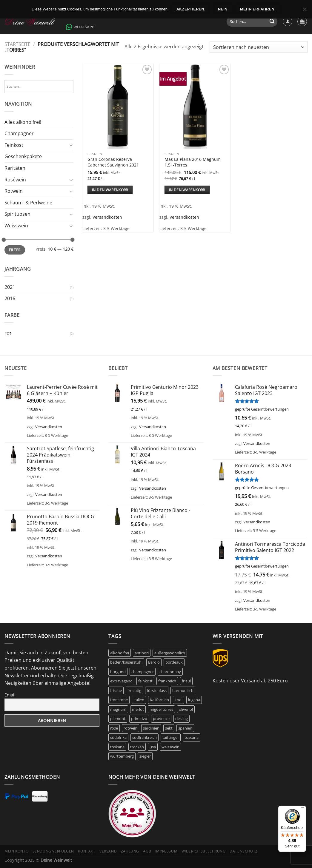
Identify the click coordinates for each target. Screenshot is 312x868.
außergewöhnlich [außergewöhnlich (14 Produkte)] (170, 653)
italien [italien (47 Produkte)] (139, 700)
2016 (10, 298)
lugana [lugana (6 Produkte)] (194, 700)
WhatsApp (80, 27)
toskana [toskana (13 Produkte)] (117, 747)
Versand (108, 851)
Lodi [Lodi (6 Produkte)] (179, 700)
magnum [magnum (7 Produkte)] (118, 709)
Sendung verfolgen (53, 851)
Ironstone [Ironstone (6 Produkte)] (119, 700)
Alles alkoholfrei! (23, 122)
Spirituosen (17, 214)
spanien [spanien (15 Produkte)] (185, 728)
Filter (15, 250)
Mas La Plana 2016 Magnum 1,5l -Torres (193, 162)
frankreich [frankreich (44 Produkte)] (167, 681)
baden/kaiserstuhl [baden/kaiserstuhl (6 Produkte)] (126, 662)
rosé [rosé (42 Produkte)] (114, 728)
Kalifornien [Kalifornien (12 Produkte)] (159, 700)
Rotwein (14, 191)
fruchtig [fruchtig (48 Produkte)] (134, 690)
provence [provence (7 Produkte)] (161, 719)
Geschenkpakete (23, 156)
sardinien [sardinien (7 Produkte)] (151, 728)
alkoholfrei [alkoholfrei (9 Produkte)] (120, 653)
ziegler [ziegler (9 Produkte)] (145, 756)
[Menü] (302, 809)
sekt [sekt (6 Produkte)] (169, 728)
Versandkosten (107, 217)
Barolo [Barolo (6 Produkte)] (154, 662)
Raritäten (15, 168)
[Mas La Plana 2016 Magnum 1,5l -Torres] (195, 106)
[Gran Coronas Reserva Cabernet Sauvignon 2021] (118, 106)
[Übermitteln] (272, 22)
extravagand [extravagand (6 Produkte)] (121, 681)
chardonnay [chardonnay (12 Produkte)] (170, 672)
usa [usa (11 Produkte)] (153, 747)
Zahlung (130, 851)
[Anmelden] (288, 21)
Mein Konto (16, 851)
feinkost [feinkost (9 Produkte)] (145, 681)
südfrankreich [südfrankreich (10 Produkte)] (145, 737)
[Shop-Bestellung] (259, 47)
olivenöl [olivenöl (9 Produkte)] (186, 709)
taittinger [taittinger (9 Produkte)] (171, 737)
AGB (147, 851)
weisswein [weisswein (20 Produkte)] (170, 747)
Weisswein (16, 226)
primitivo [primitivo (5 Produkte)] (139, 719)
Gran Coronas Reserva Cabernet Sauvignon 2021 (113, 162)
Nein (223, 9)
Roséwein (15, 180)
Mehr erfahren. (258, 9)
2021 (10, 287)
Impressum (166, 851)
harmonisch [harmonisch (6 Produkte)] (183, 690)
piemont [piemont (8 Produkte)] (118, 719)
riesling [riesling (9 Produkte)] (182, 719)
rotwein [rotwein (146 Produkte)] (130, 728)
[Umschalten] (71, 145)
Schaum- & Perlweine (28, 203)
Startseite (17, 44)
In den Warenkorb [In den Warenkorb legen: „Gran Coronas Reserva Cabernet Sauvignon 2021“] (110, 190)
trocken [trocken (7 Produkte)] (137, 747)
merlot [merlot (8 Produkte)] (138, 709)
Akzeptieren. (191, 9)
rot (8, 333)
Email (10, 695)
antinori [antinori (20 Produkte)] (142, 653)
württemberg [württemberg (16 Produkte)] (122, 756)
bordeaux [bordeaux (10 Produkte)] (174, 662)
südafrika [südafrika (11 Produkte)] (118, 737)
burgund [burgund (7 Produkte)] (118, 672)
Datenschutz (244, 851)
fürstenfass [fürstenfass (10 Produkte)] (157, 690)
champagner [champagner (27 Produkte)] (143, 672)
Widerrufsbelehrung (204, 851)
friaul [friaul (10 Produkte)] (186, 681)
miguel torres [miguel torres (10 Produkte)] (161, 709)
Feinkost (14, 145)
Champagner (19, 133)
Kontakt (87, 851)
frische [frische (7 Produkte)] (116, 690)
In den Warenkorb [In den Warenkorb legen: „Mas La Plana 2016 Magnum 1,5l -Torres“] (187, 190)
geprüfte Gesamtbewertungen (262, 409)
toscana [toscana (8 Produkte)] (192, 737)
